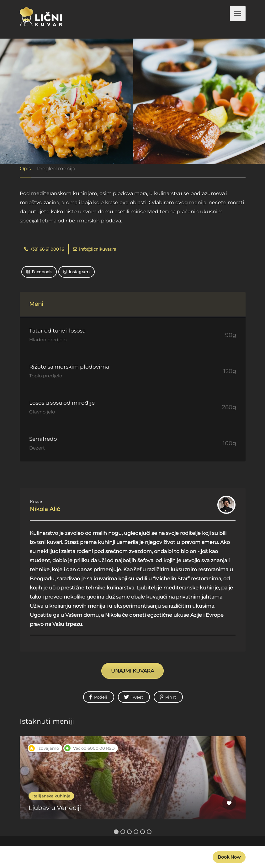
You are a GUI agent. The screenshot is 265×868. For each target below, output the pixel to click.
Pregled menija (56, 169)
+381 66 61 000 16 (44, 249)
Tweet (133, 697)
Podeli (98, 697)
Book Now (229, 857)
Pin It (168, 697)
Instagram (77, 272)
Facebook (39, 272)
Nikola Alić (45, 509)
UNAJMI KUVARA (132, 671)
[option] (133, 783)
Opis (25, 169)
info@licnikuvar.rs (94, 249)
